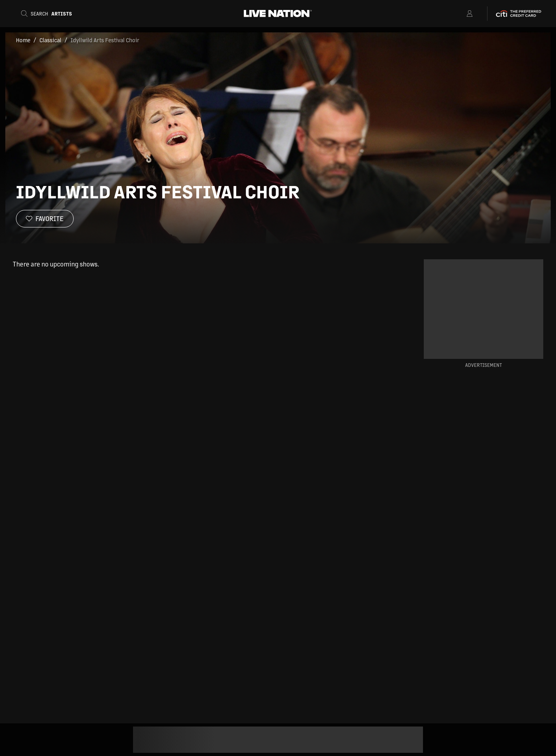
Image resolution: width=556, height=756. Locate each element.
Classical (50, 40)
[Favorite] (45, 219)
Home (23, 40)
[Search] (49, 14)
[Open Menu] (459, 14)
